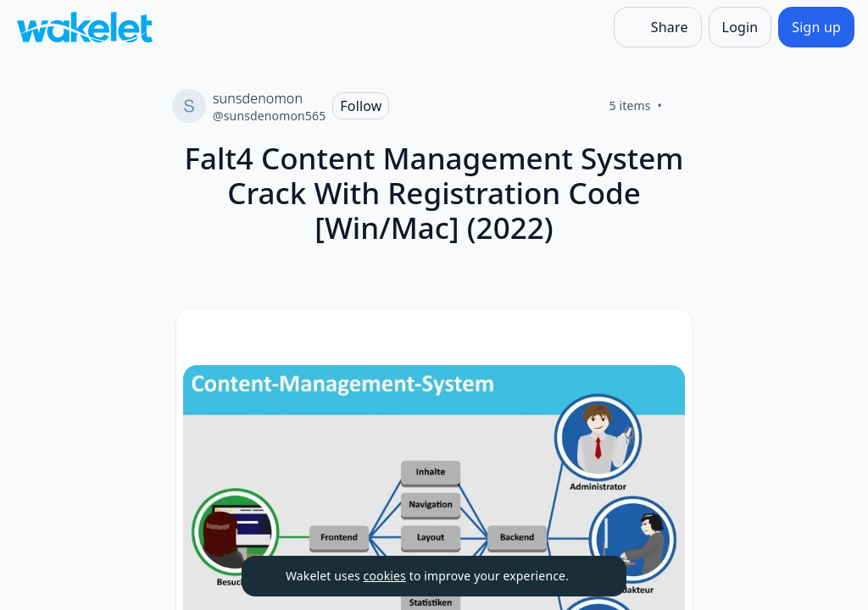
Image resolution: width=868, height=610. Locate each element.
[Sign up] (816, 27)
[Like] (682, 106)
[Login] (740, 27)
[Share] (658, 27)
